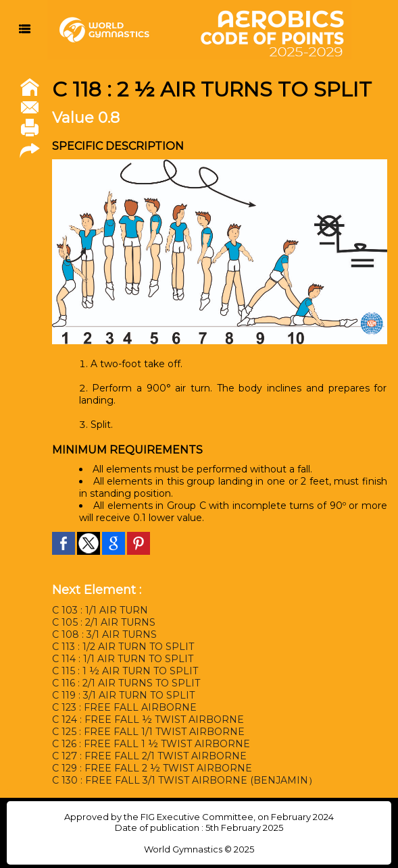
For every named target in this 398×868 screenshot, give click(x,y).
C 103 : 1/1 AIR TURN (100, 610)
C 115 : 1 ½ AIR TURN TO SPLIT (125, 671)
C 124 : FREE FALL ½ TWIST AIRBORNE (148, 720)
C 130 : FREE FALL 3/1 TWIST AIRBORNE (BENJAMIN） (185, 780)
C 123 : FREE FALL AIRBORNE (124, 707)
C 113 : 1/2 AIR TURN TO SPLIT (123, 647)
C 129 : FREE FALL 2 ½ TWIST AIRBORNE (152, 768)
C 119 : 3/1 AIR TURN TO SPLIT (123, 695)
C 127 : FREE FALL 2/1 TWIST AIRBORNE (149, 756)
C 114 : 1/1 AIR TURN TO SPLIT (123, 659)
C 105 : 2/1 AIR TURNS (103, 622)
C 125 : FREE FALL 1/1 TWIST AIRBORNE (148, 732)
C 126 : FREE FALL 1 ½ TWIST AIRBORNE (151, 744)
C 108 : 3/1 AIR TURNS (104, 634)
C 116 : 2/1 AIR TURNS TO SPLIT (126, 683)
